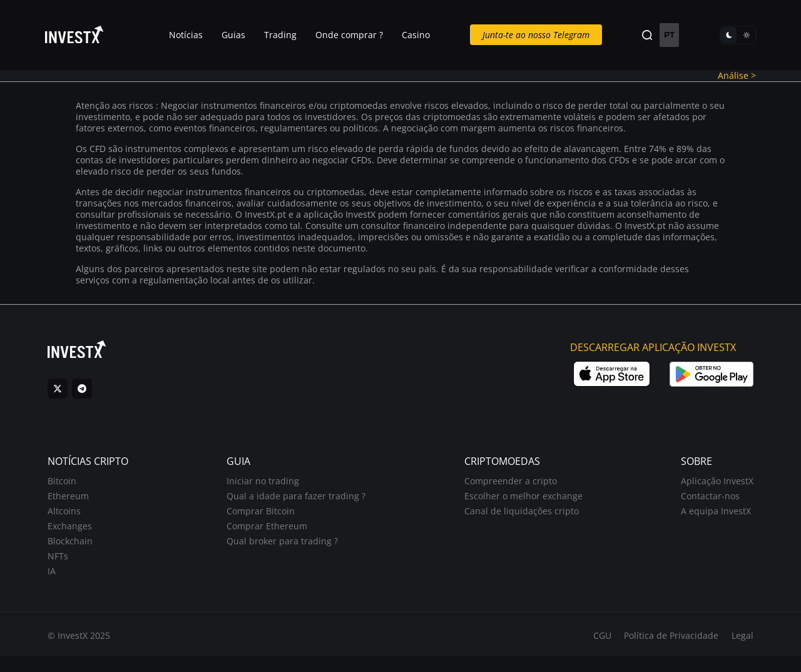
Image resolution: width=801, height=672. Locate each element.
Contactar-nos (702, 506)
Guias (239, 35)
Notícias (191, 35)
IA (60, 581)
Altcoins (72, 521)
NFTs (66, 566)
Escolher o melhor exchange (520, 506)
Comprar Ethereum (270, 536)
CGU (594, 651)
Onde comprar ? (355, 35)
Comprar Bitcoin (264, 521)
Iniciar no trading (266, 491)
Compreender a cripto (508, 491)
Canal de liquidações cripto (518, 521)
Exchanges (78, 536)
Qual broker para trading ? (285, 551)
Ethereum (76, 506)
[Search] (644, 36)
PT (665, 36)
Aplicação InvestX (709, 491)
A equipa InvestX (708, 521)
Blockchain (78, 551)
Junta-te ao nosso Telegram (537, 35)
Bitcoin (70, 491)
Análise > (726, 77)
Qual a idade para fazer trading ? (299, 506)
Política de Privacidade (663, 651)
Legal (734, 651)
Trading (286, 35)
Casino (421, 35)
